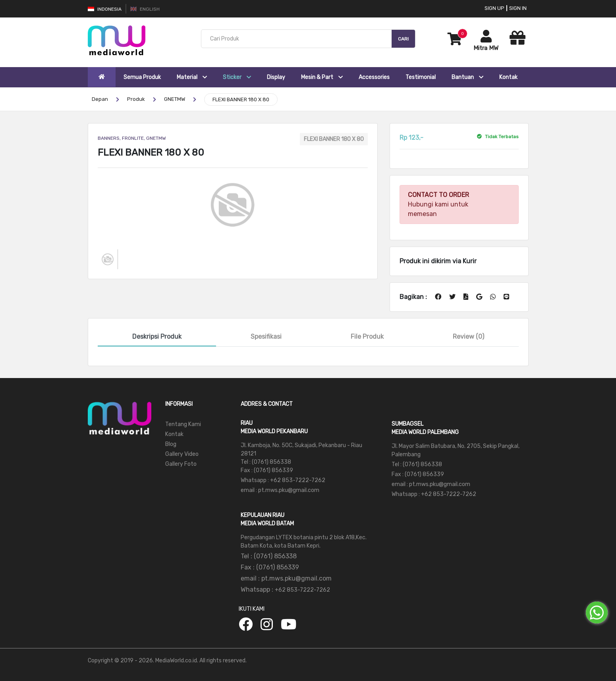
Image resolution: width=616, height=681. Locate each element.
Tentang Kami (183, 424)
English (145, 9)
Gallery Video (182, 454)
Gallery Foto (181, 464)
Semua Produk (142, 77)
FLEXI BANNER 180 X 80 (241, 99)
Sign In (518, 8)
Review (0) (468, 337)
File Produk (367, 337)
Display (276, 77)
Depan (100, 99)
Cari (403, 39)
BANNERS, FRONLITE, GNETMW (132, 138)
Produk (136, 99)
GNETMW (175, 99)
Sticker (237, 77)
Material (192, 77)
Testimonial (421, 77)
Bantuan (467, 77)
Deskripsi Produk (157, 337)
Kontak (508, 77)
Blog (171, 444)
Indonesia (105, 9)
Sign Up (494, 8)
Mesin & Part (322, 77)
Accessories (374, 77)
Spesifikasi (266, 337)
